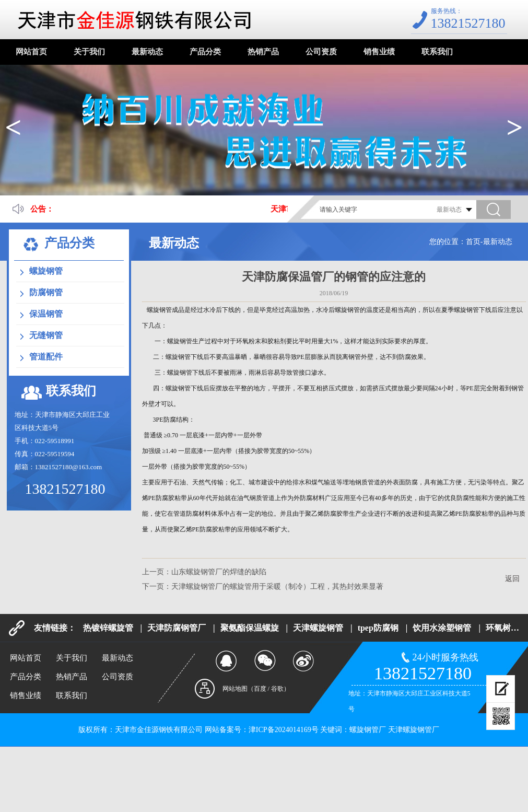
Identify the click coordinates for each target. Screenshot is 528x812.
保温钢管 (46, 314)
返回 (512, 579)
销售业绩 (379, 52)
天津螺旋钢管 (318, 628)
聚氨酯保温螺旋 (250, 628)
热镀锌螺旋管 (108, 628)
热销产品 (263, 52)
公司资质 (321, 52)
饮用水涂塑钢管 (442, 628)
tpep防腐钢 (378, 628)
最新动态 (147, 52)
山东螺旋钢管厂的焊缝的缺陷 (219, 572)
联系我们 (437, 52)
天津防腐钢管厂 (177, 628)
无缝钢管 (46, 335)
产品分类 (205, 52)
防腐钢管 (46, 292)
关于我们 (89, 52)
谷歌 (277, 689)
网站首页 (31, 52)
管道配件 (46, 357)
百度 (260, 689)
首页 (473, 242)
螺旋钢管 (46, 271)
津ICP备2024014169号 (284, 730)
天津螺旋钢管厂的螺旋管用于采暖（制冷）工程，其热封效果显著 (277, 587)
